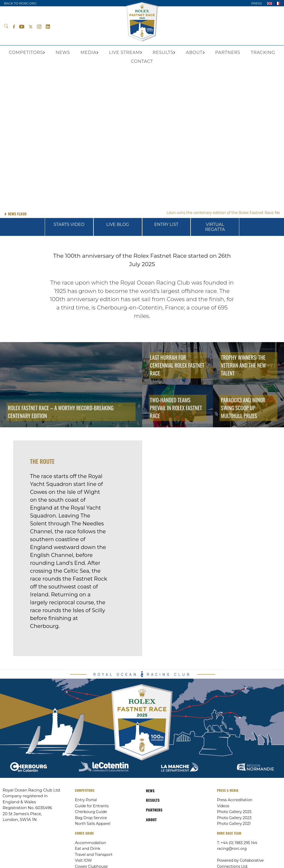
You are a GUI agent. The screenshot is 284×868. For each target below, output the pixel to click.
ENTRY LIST (166, 224)
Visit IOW (83, 860)
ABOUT (151, 819)
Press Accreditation (235, 800)
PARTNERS (154, 810)
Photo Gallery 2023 (234, 818)
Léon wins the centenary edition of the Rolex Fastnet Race (225, 213)
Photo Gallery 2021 (234, 824)
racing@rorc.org (232, 849)
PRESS (256, 3)
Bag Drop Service (91, 818)
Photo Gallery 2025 (234, 812)
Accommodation (91, 843)
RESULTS (153, 800)
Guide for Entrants (92, 806)
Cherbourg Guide (91, 812)
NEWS (150, 791)
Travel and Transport (94, 855)
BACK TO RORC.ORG (20, 3)
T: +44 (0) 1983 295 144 (237, 843)
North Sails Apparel (93, 824)
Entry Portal (86, 800)
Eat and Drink (88, 849)
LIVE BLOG (118, 224)
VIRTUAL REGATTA (215, 227)
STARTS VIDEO (69, 224)
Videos (223, 806)
